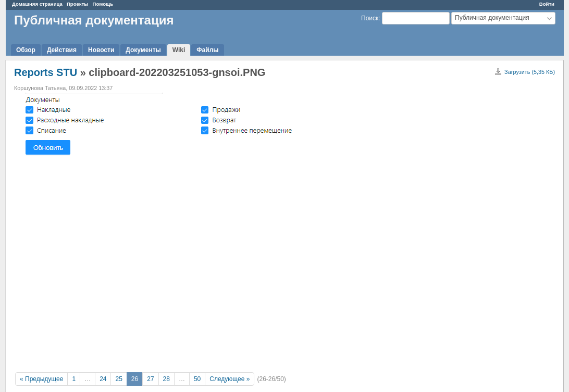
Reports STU (46, 72)
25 (119, 379)
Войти (547, 4)
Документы (143, 50)
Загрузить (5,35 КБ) (530, 72)
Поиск (370, 18)
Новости (101, 50)
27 (150, 379)
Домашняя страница (37, 4)
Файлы (207, 50)
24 (103, 379)
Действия (62, 50)
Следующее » (230, 379)
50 (197, 379)
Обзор (26, 50)
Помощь (103, 4)
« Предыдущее (41, 379)
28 (166, 379)
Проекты (78, 4)
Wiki (179, 50)
